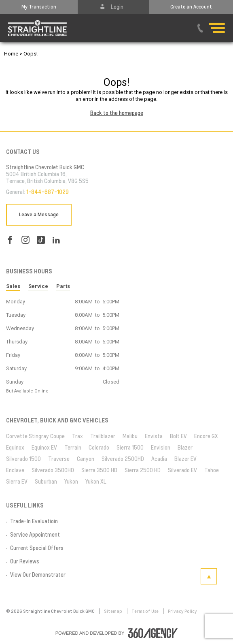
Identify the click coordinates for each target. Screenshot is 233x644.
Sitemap (113, 611)
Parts (63, 286)
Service (38, 286)
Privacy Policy (182, 611)
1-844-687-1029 (48, 192)
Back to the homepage (117, 113)
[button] (39, 7)
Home (11, 54)
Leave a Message (39, 215)
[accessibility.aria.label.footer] (153, 633)
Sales (13, 286)
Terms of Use (145, 611)
